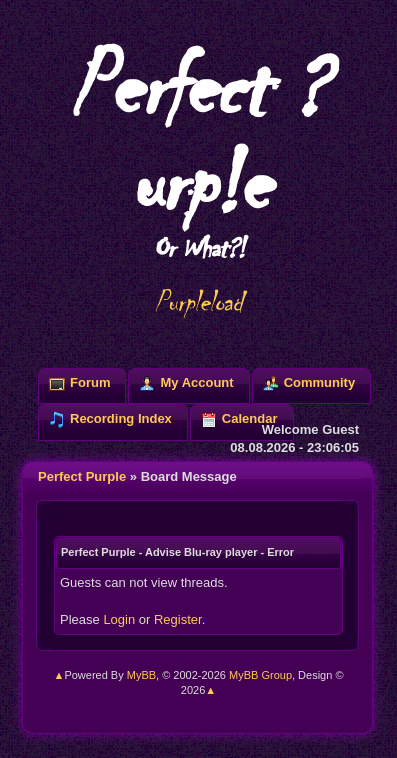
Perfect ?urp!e (198, 148)
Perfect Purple (82, 476)
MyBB (141, 675)
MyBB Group (260, 675)
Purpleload (198, 302)
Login (119, 619)
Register (178, 619)
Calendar (250, 418)
